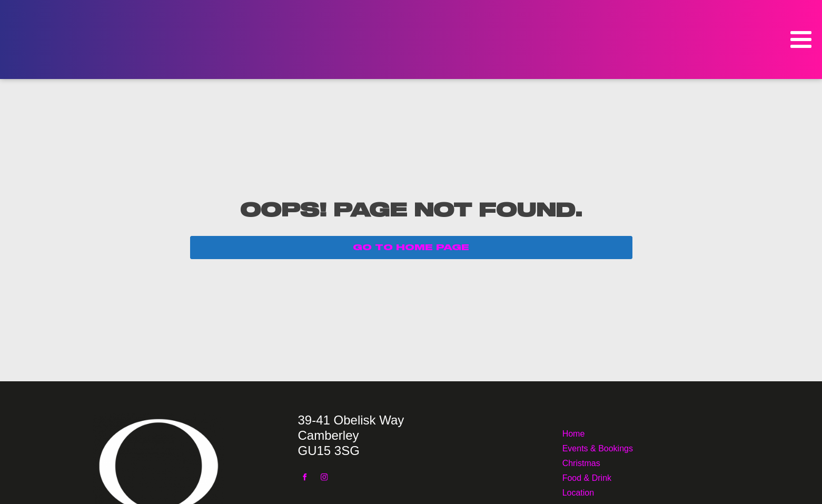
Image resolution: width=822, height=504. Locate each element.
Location (578, 492)
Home (574, 433)
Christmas (581, 462)
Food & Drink (587, 477)
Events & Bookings (598, 447)
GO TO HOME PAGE (411, 248)
